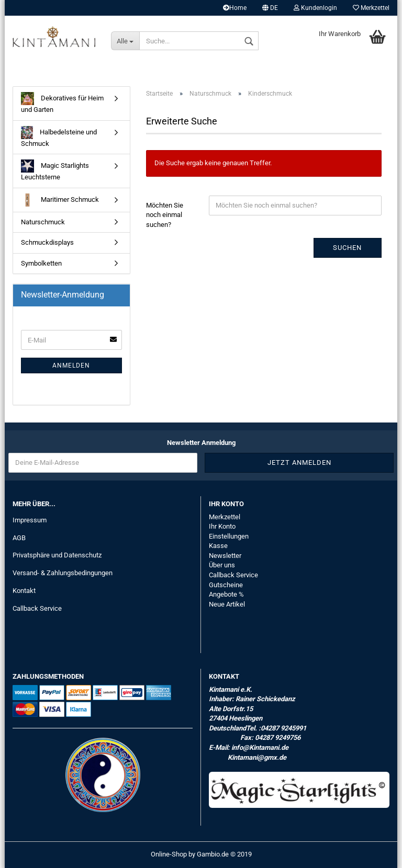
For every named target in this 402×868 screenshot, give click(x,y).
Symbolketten (41, 263)
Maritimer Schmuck (60, 200)
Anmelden (71, 366)
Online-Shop (169, 854)
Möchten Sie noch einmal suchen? (165, 215)
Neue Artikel (227, 604)
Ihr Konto (222, 526)
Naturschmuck (43, 222)
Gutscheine (226, 585)
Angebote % (226, 594)
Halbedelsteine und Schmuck (59, 137)
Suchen (347, 248)
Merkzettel (371, 8)
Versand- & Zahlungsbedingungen (63, 573)
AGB (19, 538)
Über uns (222, 565)
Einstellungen (229, 536)
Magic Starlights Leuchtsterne (55, 170)
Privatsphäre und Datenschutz (57, 555)
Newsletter (225, 556)
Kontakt (24, 591)
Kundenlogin (315, 8)
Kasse (218, 546)
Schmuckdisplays (47, 242)
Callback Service (37, 608)
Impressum (30, 520)
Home (235, 8)
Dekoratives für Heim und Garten (62, 103)
